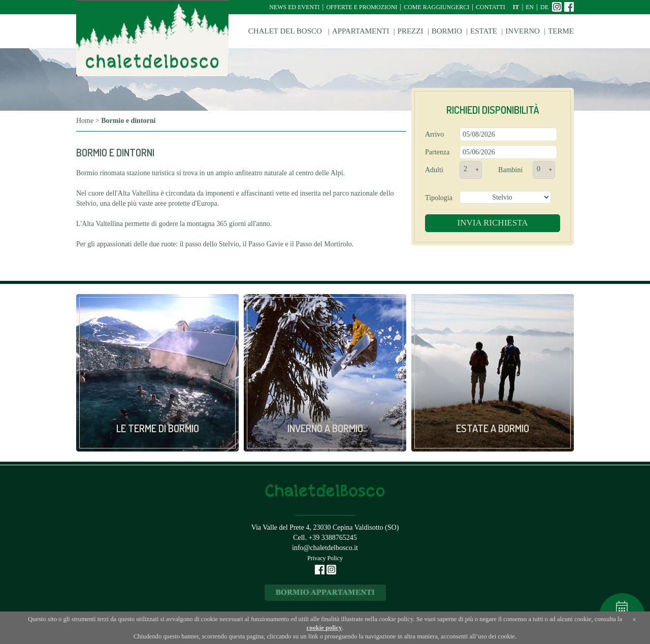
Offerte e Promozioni (362, 7)
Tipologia (439, 198)
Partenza (437, 152)
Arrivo (434, 134)
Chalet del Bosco (286, 31)
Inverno (523, 31)
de (544, 7)
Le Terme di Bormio (158, 428)
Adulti (434, 170)
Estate (484, 31)
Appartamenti (361, 31)
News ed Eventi (294, 7)
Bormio (447, 31)
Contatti (491, 7)
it (516, 7)
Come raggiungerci (436, 7)
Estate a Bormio (493, 428)
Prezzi (411, 31)
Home (85, 121)
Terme (561, 31)
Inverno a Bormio (325, 428)
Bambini (510, 170)
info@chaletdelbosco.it (325, 548)
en (530, 7)
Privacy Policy (325, 558)
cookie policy (324, 628)
